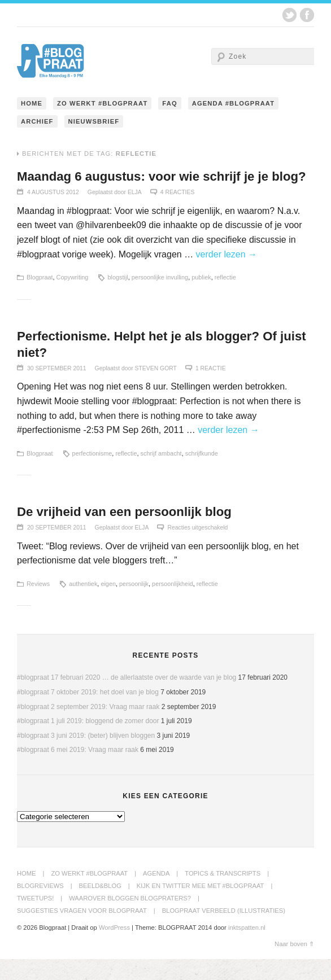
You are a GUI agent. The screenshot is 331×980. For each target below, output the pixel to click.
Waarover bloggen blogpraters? (130, 919)
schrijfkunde (202, 474)
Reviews (38, 605)
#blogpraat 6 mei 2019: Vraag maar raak (78, 771)
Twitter (289, 15)
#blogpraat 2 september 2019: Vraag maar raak (88, 728)
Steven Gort (156, 389)
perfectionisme (92, 474)
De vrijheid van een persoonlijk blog (125, 533)
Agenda (156, 894)
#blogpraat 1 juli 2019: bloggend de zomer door (88, 742)
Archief (37, 142)
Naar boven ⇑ (294, 965)
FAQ (169, 124)
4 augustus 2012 (53, 213)
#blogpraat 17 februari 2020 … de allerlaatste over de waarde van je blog (127, 698)
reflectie (225, 298)
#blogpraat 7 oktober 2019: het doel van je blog (88, 713)
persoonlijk (134, 605)
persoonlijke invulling (160, 298)
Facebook (307, 15)
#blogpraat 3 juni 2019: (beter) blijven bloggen (86, 756)
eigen (108, 605)
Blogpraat (40, 298)
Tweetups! (35, 919)
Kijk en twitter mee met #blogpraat (201, 907)
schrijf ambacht (161, 474)
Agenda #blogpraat (233, 124)
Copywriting (73, 298)
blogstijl (117, 298)
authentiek (83, 605)
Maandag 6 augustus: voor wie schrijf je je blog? (163, 197)
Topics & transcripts (223, 894)
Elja (135, 213)
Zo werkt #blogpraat (102, 124)
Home (32, 124)
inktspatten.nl (247, 948)
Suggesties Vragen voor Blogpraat (82, 931)
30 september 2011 (57, 389)
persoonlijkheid (173, 605)
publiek (201, 298)
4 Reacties (178, 213)
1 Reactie (211, 389)
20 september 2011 (57, 548)
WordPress (114, 948)
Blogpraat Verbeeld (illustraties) (224, 931)
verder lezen (227, 275)
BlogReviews (40, 907)
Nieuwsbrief (94, 142)
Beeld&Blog (100, 907)
